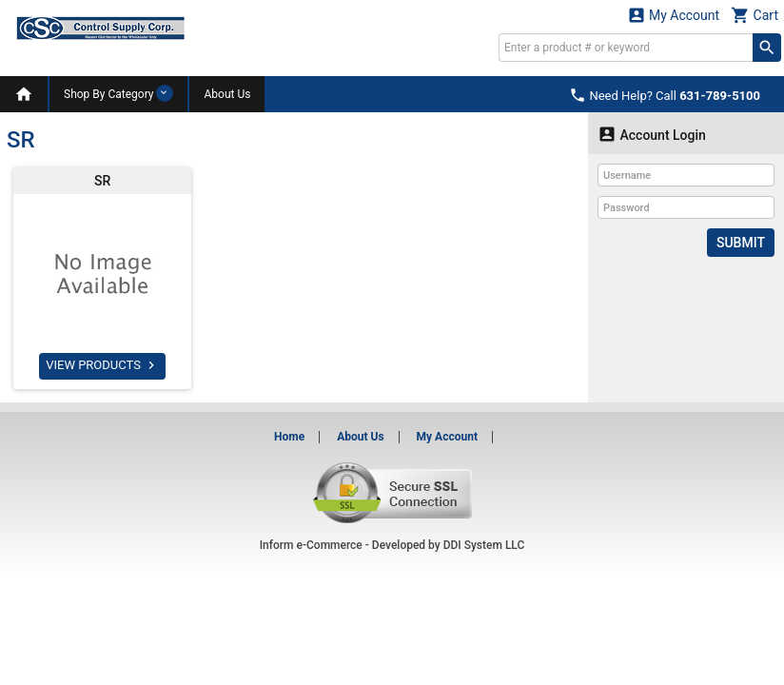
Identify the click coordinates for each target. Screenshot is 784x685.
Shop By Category (118, 93)
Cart (755, 15)
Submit (741, 243)
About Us (227, 94)
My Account (674, 15)
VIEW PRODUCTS (102, 365)
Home (289, 437)
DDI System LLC (484, 545)
